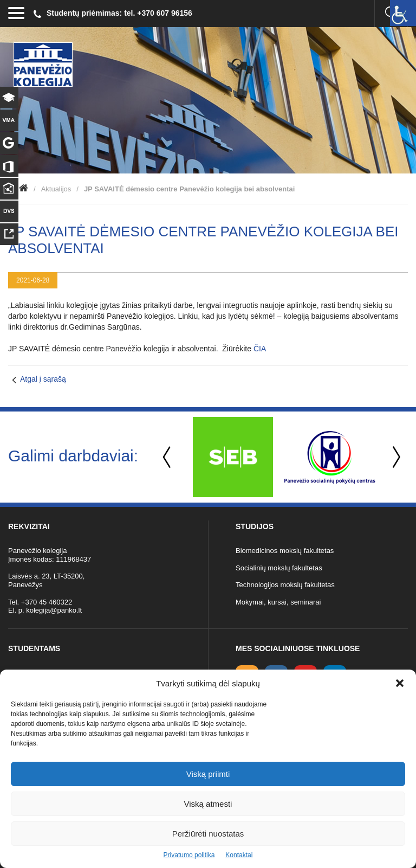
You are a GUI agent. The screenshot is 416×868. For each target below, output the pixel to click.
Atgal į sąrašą (43, 379)
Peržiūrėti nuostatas (208, 834)
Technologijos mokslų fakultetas (285, 585)
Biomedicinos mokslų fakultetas (285, 551)
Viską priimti (208, 774)
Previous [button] (168, 457)
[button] (400, 683)
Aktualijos (56, 189)
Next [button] (394, 457)
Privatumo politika (189, 855)
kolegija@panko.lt (54, 610)
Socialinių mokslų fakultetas (279, 568)
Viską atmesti (208, 804)
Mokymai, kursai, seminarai (278, 602)
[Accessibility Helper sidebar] (403, 13)
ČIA (260, 349)
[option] (233, 457)
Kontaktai (239, 855)
